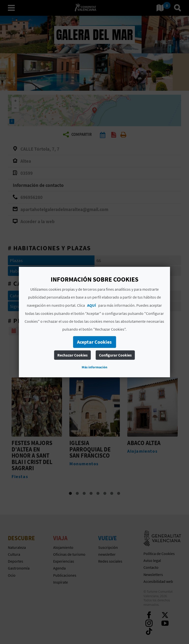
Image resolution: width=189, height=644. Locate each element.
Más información (94, 367)
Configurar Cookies (115, 355)
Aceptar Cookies (94, 342)
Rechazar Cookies (72, 355)
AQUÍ (92, 305)
